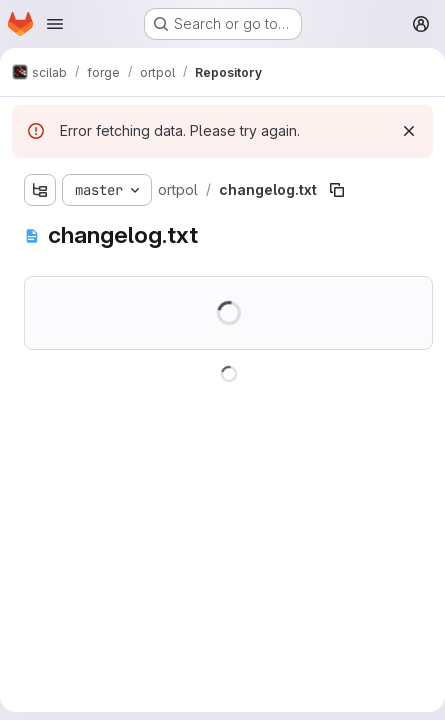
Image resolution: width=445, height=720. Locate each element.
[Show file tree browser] (40, 190)
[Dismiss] (409, 131)
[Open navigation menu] (55, 24)
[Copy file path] (337, 190)
